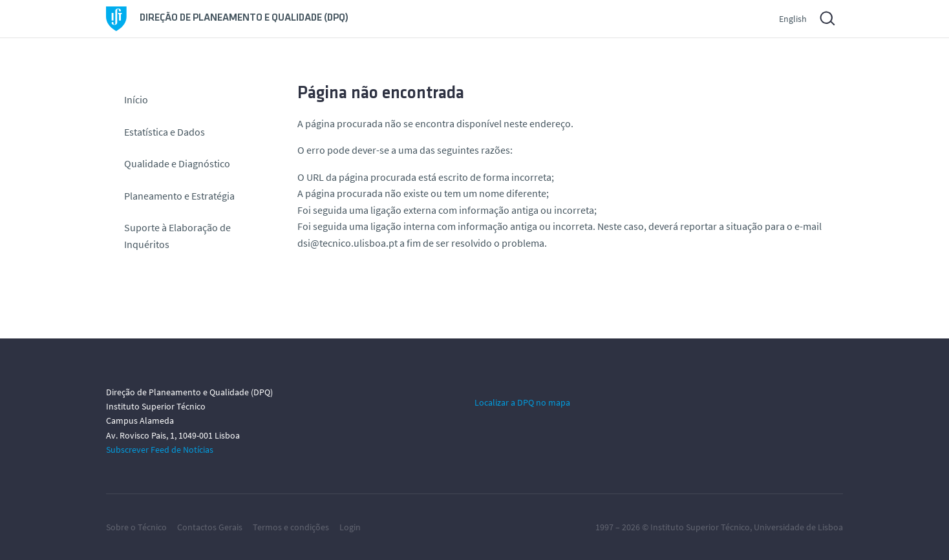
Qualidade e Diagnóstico (177, 163)
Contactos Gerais (210, 527)
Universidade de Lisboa (798, 527)
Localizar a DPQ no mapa (522, 402)
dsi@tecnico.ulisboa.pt (347, 243)
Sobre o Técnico (136, 527)
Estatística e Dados (165, 132)
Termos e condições (291, 527)
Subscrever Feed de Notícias (160, 450)
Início (136, 99)
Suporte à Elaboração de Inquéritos (177, 236)
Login (350, 527)
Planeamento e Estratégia (179, 196)
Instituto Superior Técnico (700, 527)
